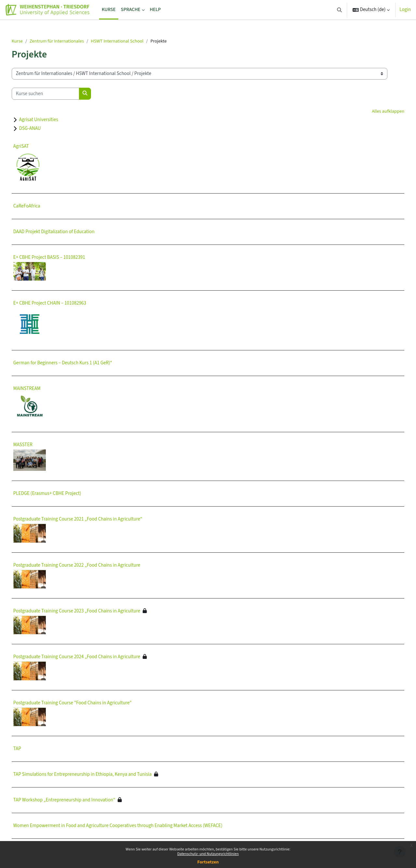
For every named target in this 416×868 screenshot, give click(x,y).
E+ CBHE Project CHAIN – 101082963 (65, 303)
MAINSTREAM (42, 389)
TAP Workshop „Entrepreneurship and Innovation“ (80, 801)
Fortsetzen (208, 862)
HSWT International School (136, 41)
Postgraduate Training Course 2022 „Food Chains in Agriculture (92, 566)
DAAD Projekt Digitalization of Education (69, 232)
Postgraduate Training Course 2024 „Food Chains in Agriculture (92, 657)
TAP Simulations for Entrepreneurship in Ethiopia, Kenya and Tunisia (98, 775)
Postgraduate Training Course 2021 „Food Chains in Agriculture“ (93, 520)
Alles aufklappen (372, 112)
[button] (339, 10)
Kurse (33, 41)
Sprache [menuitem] (131, 10)
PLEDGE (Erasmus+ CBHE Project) (63, 494)
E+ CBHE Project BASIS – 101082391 (65, 258)
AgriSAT (36, 147)
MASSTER (38, 445)
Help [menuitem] (155, 10)
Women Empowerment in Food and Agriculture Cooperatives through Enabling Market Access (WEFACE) (133, 826)
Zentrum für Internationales (74, 41)
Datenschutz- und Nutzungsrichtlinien (208, 854)
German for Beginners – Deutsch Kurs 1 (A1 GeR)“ (78, 363)
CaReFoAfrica (42, 207)
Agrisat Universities (54, 120)
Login (405, 10)
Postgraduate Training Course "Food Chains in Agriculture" (88, 703)
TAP (32, 749)
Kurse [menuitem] (109, 10)
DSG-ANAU (45, 129)
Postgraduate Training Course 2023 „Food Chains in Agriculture (92, 612)
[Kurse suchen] (61, 94)
